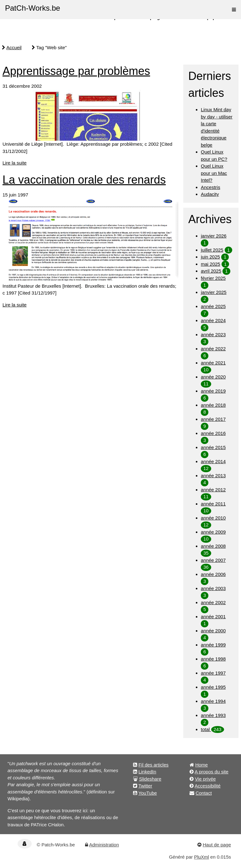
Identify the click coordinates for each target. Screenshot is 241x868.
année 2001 (213, 617)
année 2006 (213, 574)
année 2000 (213, 631)
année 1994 (213, 701)
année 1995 (213, 687)
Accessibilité (208, 786)
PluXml (201, 857)
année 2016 (213, 433)
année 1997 (213, 673)
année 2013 (213, 476)
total (206, 729)
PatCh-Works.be (33, 8)
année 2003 (213, 588)
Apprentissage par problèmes (76, 71)
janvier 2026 (214, 236)
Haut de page (217, 845)
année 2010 (213, 518)
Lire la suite (15, 163)
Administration (104, 845)
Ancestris (211, 187)
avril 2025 (211, 271)
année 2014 (213, 461)
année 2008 (213, 546)
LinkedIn (147, 772)
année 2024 (213, 320)
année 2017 (213, 419)
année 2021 (213, 363)
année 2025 (213, 306)
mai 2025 (211, 264)
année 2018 (213, 405)
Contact (204, 793)
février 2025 (213, 278)
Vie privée (205, 779)
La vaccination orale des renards (84, 180)
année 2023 (213, 335)
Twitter (145, 786)
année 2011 (213, 504)
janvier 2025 (214, 292)
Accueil (14, 47)
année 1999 (213, 645)
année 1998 (213, 659)
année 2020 (213, 377)
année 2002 (213, 602)
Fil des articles (153, 765)
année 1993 (213, 715)
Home (201, 765)
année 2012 (213, 490)
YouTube (148, 793)
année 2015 (213, 447)
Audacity (210, 194)
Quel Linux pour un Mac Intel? (214, 173)
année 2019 (213, 391)
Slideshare (150, 779)
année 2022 (213, 349)
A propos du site (212, 772)
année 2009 (213, 532)
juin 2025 (210, 257)
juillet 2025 (212, 250)
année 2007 (213, 560)
